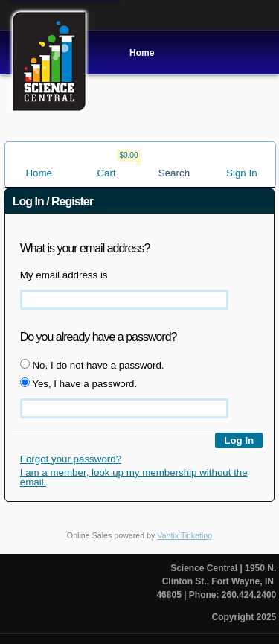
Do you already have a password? (99, 337)
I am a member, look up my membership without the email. (134, 477)
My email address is (64, 275)
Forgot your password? (71, 459)
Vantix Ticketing (185, 535)
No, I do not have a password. (92, 365)
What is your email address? (85, 248)
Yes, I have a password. (78, 383)
